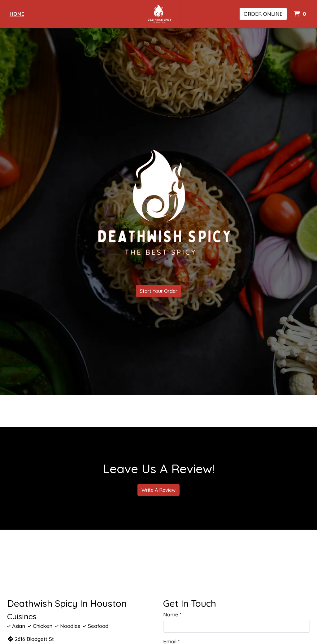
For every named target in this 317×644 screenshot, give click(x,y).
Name (171, 614)
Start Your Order (159, 291)
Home (17, 14)
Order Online (263, 14)
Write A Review (158, 490)
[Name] (237, 627)
